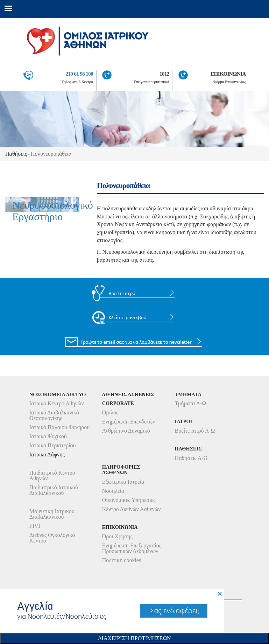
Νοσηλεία (113, 491)
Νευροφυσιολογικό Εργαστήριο (53, 212)
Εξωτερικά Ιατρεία (123, 482)
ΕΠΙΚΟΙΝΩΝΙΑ (228, 74)
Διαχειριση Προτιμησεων (134, 638)
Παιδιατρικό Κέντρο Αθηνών (52, 475)
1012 (164, 74)
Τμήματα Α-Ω (191, 403)
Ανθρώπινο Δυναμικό (126, 431)
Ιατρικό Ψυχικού (48, 436)
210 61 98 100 (79, 74)
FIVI (35, 526)
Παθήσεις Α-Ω (191, 458)
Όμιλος (110, 412)
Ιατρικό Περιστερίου (53, 445)
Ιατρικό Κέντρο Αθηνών (57, 403)
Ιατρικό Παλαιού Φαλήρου (59, 427)
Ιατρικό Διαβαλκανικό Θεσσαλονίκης (54, 415)
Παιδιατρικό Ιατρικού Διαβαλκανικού (54, 490)
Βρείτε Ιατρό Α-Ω (195, 431)
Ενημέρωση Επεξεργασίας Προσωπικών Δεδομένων (132, 548)
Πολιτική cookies (122, 560)
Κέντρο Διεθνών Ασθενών (132, 509)
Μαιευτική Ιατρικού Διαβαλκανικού (52, 514)
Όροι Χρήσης (117, 536)
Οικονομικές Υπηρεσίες (129, 500)
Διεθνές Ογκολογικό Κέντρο (52, 538)
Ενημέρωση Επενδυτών (129, 422)
